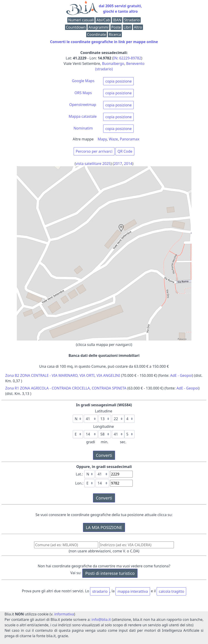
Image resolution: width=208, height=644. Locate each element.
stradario (100, 591)
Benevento (135, 64)
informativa (64, 614)
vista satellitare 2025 (93, 164)
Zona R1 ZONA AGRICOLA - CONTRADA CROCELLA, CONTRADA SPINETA (66, 388)
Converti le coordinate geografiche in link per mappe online (104, 42)
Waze (113, 139)
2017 (118, 164)
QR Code (125, 151)
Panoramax (130, 139)
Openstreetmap (83, 105)
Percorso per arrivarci (94, 151)
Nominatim (83, 128)
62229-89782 (130, 58)
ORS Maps (83, 93)
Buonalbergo (113, 64)
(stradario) (104, 69)
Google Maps (83, 81)
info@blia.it (101, 620)
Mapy (102, 139)
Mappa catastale (83, 116)
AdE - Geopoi (181, 375)
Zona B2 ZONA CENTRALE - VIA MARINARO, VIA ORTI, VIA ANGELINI (63, 375)
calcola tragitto (171, 591)
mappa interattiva (133, 591)
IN (115, 58)
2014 (128, 164)
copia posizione (118, 81)
